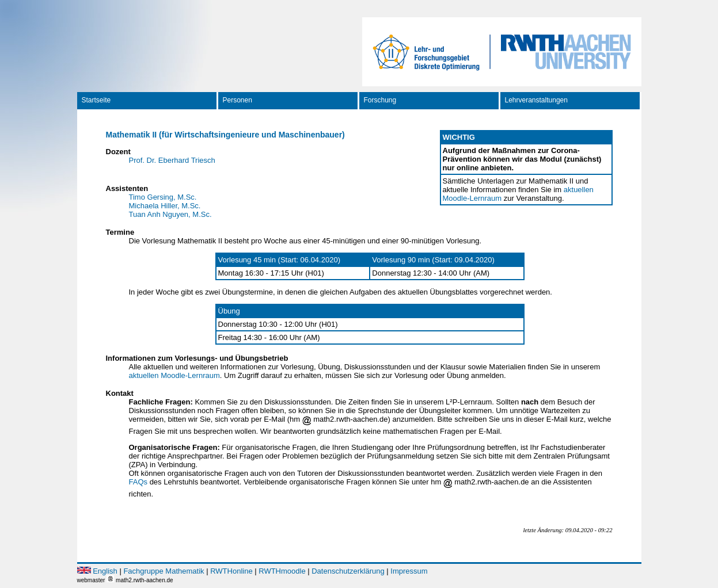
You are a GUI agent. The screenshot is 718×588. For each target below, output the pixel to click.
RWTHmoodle (282, 571)
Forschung (380, 100)
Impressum (409, 571)
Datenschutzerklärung (348, 571)
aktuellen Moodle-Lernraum (174, 375)
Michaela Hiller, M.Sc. (165, 206)
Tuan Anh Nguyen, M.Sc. (170, 214)
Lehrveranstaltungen (536, 100)
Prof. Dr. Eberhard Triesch (172, 160)
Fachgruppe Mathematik (164, 571)
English (105, 571)
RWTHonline (231, 571)
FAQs (138, 482)
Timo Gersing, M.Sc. (163, 197)
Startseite (96, 100)
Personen (238, 100)
